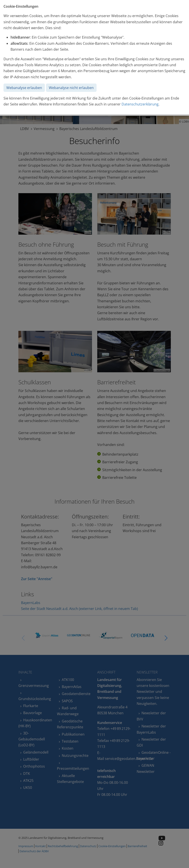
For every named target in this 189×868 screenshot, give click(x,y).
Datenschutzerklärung (140, 104)
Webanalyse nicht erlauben (71, 88)
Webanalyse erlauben (24, 88)
